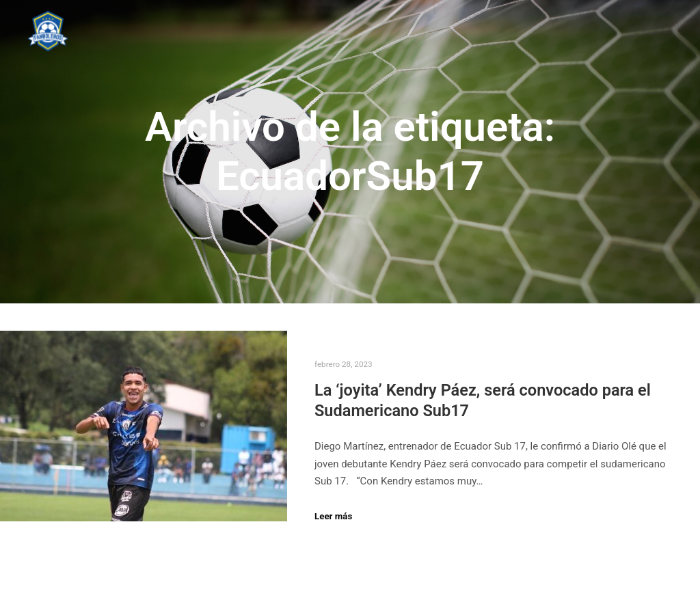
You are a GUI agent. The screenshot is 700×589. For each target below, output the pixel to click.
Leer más (333, 516)
